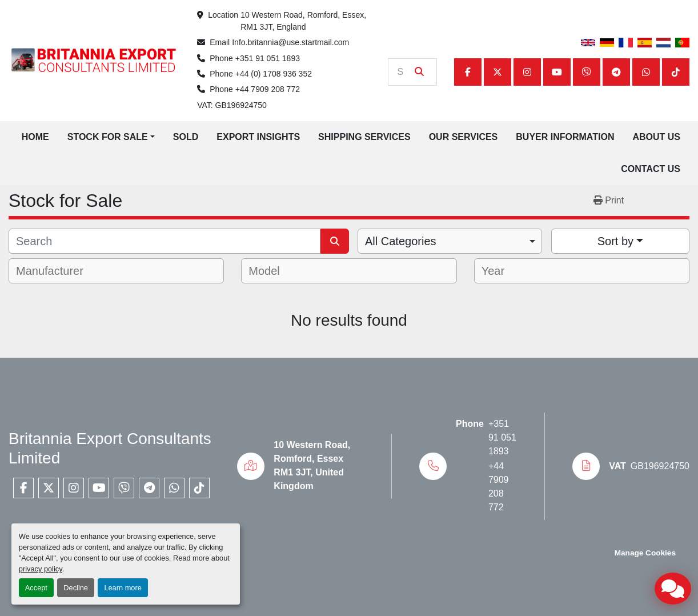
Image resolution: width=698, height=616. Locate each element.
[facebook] (468, 72)
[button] (111, 137)
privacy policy (41, 569)
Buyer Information (565, 137)
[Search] (404, 72)
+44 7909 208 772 (268, 89)
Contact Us (651, 169)
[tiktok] (676, 72)
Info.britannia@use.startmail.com (290, 42)
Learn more (123, 588)
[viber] (587, 72)
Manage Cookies (645, 553)
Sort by (615, 241)
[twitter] (498, 72)
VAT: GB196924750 (232, 105)
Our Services (464, 137)
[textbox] (57, 271)
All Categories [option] (401, 241)
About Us (656, 137)
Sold (186, 137)
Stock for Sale (108, 137)
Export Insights (258, 137)
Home (35, 137)
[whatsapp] (646, 72)
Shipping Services (364, 137)
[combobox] (450, 241)
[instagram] (527, 72)
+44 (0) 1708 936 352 (274, 74)
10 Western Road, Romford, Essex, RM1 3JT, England (304, 21)
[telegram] (616, 72)
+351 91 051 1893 (268, 58)
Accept (36, 588)
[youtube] (557, 72)
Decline (76, 588)
